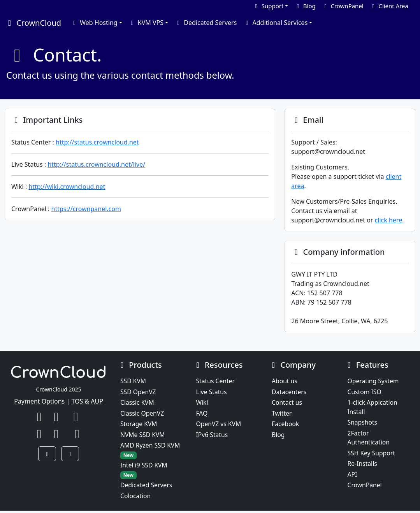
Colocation (136, 498)
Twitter (282, 414)
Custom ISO (365, 392)
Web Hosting (94, 23)
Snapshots (363, 423)
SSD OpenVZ (138, 392)
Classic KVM (138, 403)
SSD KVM (133, 381)
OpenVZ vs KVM (219, 425)
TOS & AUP (87, 401)
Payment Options (39, 401)
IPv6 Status (212, 436)
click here (389, 220)
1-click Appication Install (373, 408)
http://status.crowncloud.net (97, 142)
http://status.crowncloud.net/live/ (96, 164)
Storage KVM (139, 425)
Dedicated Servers (206, 23)
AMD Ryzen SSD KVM (151, 452)
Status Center (216, 381)
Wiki (202, 403)
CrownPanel (365, 487)
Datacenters (289, 392)
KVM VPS (146, 23)
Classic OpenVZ (143, 414)
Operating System (374, 381)
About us (285, 381)
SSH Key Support (372, 455)
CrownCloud (33, 23)
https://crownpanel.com (86, 209)
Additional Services (275, 23)
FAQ (202, 414)
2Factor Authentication (369, 439)
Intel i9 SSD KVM (144, 472)
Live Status (212, 392)
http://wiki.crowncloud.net (67, 187)
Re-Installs (363, 465)
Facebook (286, 425)
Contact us (287, 403)
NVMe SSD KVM (143, 436)
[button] (47, 454)
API (352, 476)
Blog (278, 436)
